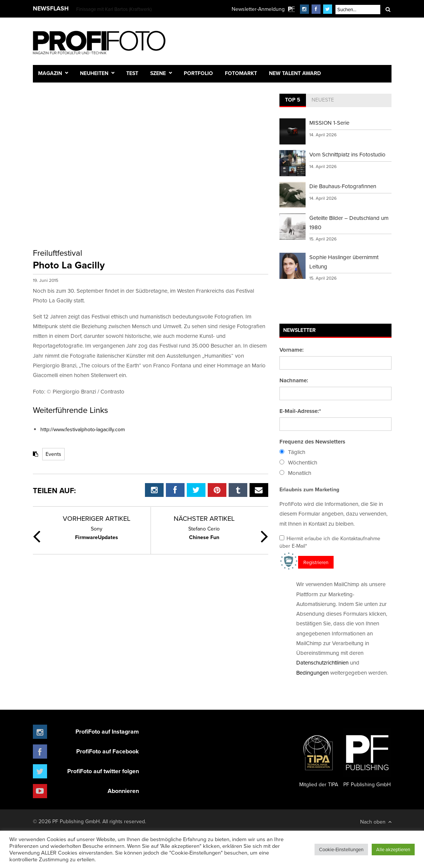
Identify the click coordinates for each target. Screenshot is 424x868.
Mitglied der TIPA (319, 758)
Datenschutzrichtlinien (322, 662)
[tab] (293, 100)
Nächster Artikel (204, 518)
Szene (158, 73)
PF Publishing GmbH (367, 758)
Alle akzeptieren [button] (393, 849)
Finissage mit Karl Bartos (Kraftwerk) (114, 9)
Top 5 (293, 100)
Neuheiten (94, 73)
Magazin (50, 73)
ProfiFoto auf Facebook (108, 751)
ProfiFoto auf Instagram (107, 732)
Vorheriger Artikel (97, 518)
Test (132, 73)
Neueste (323, 100)
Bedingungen (312, 673)
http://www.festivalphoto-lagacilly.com (83, 429)
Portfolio (198, 73)
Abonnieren (123, 791)
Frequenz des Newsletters (312, 442)
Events (53, 454)
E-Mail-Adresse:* (300, 411)
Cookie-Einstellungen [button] (341, 849)
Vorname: (292, 350)
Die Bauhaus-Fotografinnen (343, 186)
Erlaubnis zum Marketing (309, 489)
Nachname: (294, 380)
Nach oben (376, 822)
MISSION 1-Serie (329, 123)
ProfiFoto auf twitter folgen (103, 771)
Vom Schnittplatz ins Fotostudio (347, 154)
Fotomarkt (241, 73)
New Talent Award (295, 73)
